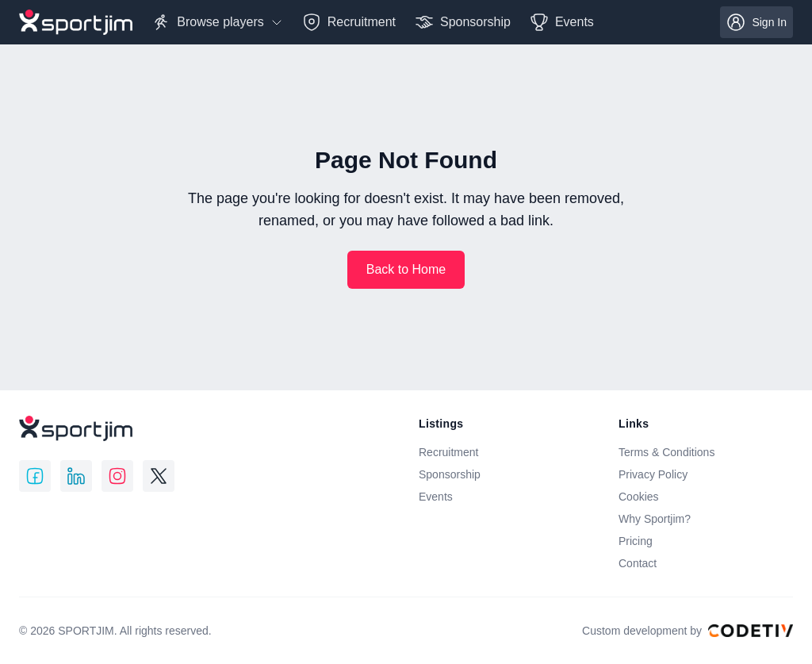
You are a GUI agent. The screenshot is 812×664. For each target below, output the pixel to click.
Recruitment (448, 452)
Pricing (636, 541)
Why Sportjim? (655, 519)
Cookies (639, 497)
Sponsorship (450, 474)
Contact (638, 563)
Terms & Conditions (666, 452)
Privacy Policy (653, 474)
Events (436, 497)
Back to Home (406, 269)
